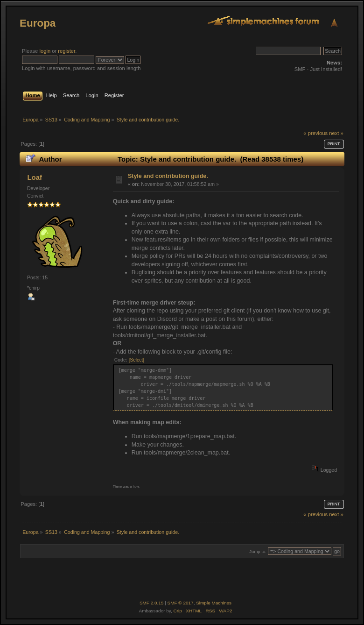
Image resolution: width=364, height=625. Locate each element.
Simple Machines (214, 603)
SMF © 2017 (181, 603)
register (66, 51)
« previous (315, 133)
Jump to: (258, 551)
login (45, 51)
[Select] (136, 360)
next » (336, 133)
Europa (38, 23)
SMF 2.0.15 (152, 603)
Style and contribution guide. (168, 176)
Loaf (35, 177)
